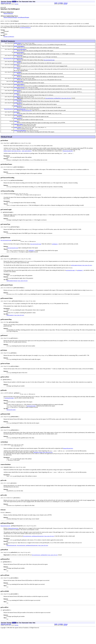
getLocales (17, 70)
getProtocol (17, 95)
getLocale (17, 67)
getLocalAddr (18, 64)
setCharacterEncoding (20, 137)
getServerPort (18, 124)
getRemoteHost (18, 108)
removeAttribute (18, 131)
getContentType (18, 57)
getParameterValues (19, 91)
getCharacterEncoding (20, 50)
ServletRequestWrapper (23, 17)
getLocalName (18, 75)
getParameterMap (18, 85)
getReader (17, 98)
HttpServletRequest (8, 13)
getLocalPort (18, 78)
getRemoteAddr (18, 105)
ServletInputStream (9, 60)
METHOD (17, 4)
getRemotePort (18, 111)
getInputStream (18, 60)
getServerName (18, 121)
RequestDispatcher (9, 114)
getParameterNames (19, 88)
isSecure (16, 128)
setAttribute (18, 134)
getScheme (17, 118)
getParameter (18, 81)
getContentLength (19, 54)
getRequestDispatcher (20, 114)
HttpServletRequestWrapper (10, 17)
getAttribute (18, 44)
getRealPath (17, 101)
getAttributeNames (19, 47)
